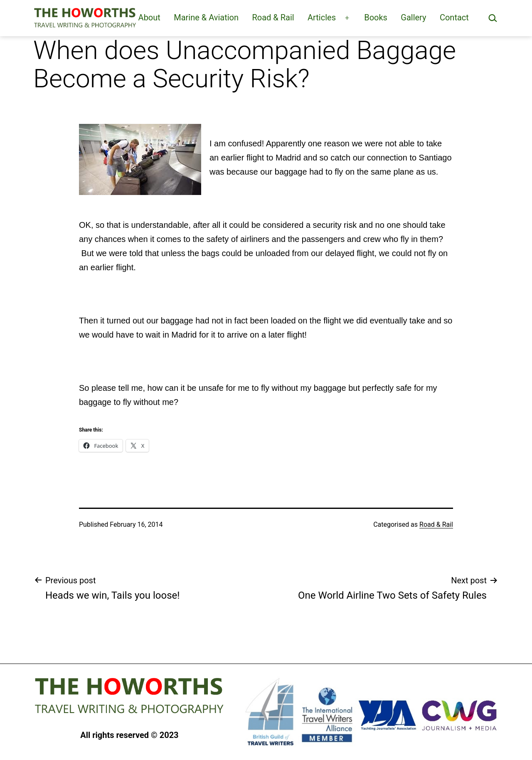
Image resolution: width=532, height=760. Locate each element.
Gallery (413, 17)
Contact (454, 17)
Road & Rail (273, 17)
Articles (322, 17)
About (149, 17)
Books (376, 17)
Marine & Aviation (206, 17)
